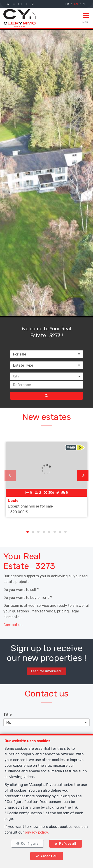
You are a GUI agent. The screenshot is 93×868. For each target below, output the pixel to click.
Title (8, 714)
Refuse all (68, 844)
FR (67, 4)
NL (84, 4)
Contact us (13, 625)
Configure (30, 844)
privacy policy (36, 832)
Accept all (49, 856)
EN (76, 4)
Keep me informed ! (46, 671)
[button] (46, 376)
